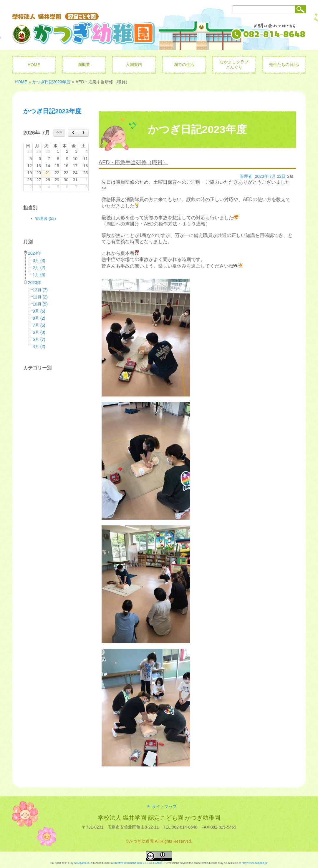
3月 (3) (39, 260)
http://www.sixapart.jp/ (255, 863)
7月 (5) (39, 325)
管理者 (246, 176)
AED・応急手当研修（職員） (133, 162)
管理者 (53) (45, 218)
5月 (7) (39, 339)
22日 (281, 176)
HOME (21, 82)
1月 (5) (39, 275)
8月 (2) (39, 318)
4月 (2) (39, 346)
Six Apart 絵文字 (60, 863)
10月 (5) (40, 304)
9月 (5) (39, 311)
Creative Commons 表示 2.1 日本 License (138, 863)
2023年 (35, 283)
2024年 (35, 253)
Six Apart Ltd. (82, 863)
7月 (273, 176)
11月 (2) (40, 297)
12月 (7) (40, 290)
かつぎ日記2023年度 (51, 82)
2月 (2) (39, 268)
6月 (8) (39, 332)
